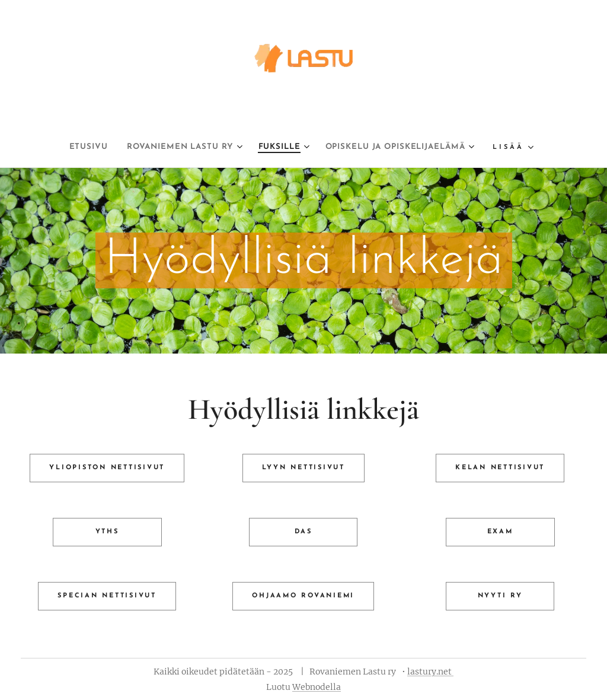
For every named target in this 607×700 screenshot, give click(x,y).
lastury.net (430, 672)
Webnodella (317, 687)
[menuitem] (65, 147)
